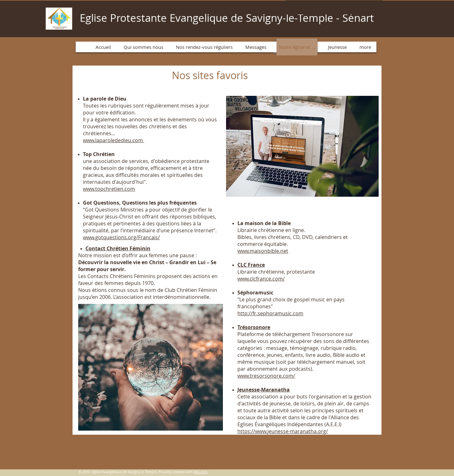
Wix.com (201, 472)
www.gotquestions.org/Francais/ (121, 237)
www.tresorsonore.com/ (266, 376)
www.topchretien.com (109, 189)
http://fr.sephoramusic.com (270, 313)
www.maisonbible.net (263, 251)
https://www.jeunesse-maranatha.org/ (283, 431)
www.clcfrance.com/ (261, 279)
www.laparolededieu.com (113, 140)
